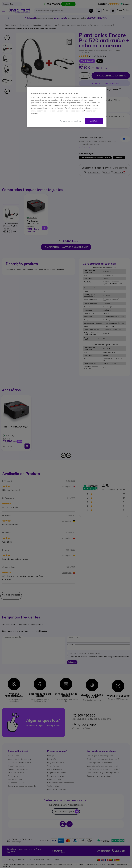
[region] (67, 107)
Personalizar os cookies (70, 121)
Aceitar (94, 121)
